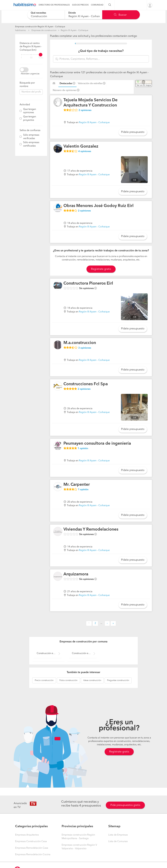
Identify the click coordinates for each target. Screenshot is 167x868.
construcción (44, 680)
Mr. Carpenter (77, 485)
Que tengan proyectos (30, 118)
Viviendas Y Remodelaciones (91, 530)
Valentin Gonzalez (81, 147)
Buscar (120, 15)
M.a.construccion (80, 343)
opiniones (85, 110)
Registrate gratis (101, 269)
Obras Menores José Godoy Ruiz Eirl (99, 206)
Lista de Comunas (118, 841)
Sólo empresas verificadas (31, 137)
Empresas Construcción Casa (31, 841)
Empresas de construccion (44, 30)
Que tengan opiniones (30, 111)
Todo (41, 58)
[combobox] (46, 15)
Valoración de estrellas (90, 84)
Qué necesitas (38, 13)
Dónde (72, 13)
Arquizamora (76, 574)
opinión (83, 449)
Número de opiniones (65, 90)
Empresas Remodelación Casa (32, 848)
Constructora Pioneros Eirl (88, 284)
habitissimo (21, 30)
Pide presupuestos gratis (125, 805)
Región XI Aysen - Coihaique (75, 30)
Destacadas (66, 84)
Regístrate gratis (119, 752)
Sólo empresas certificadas (31, 144)
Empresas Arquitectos (27, 835)
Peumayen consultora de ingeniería (97, 444)
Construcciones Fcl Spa (86, 384)
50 (31, 58)
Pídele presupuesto (133, 132)
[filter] (31, 55)
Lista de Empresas (118, 835)
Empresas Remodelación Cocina (33, 855)
